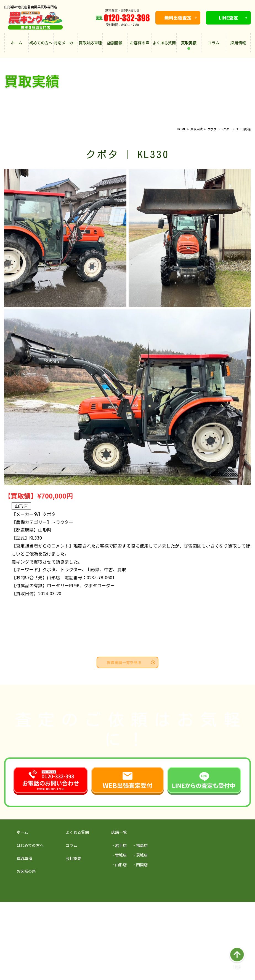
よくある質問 (164, 43)
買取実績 (189, 45)
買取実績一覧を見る (131, 662)
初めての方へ (41, 43)
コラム (214, 43)
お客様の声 (140, 43)
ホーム (17, 43)
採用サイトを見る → (59, 911)
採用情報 (238, 43)
